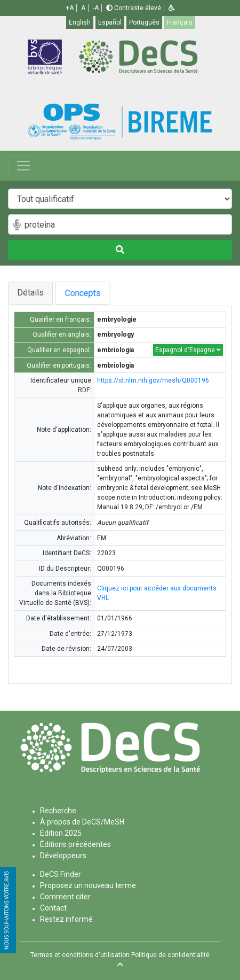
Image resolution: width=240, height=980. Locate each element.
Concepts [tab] (97, 293)
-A (96, 8)
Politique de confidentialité (170, 955)
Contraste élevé (134, 8)
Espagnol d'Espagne (188, 350)
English (80, 22)
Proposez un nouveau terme (88, 885)
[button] (172, 8)
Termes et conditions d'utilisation (80, 955)
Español (110, 22)
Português (144, 22)
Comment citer (65, 897)
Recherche (58, 811)
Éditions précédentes (75, 844)
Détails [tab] (30, 293)
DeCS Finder (61, 874)
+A (70, 8)
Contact (53, 908)
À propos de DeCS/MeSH (82, 822)
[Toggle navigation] (23, 166)
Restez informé (66, 919)
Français (180, 22)
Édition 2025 (61, 833)
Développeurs (63, 855)
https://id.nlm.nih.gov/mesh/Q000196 (153, 380)
